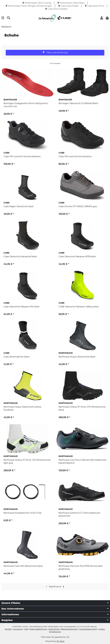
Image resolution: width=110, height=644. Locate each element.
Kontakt (8, 629)
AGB (26, 629)
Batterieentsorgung (69, 629)
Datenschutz (54, 629)
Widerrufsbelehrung (38, 629)
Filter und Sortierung (55, 53)
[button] (102, 18)
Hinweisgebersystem (88, 629)
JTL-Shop (60, 641)
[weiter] (64, 587)
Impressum (18, 629)
